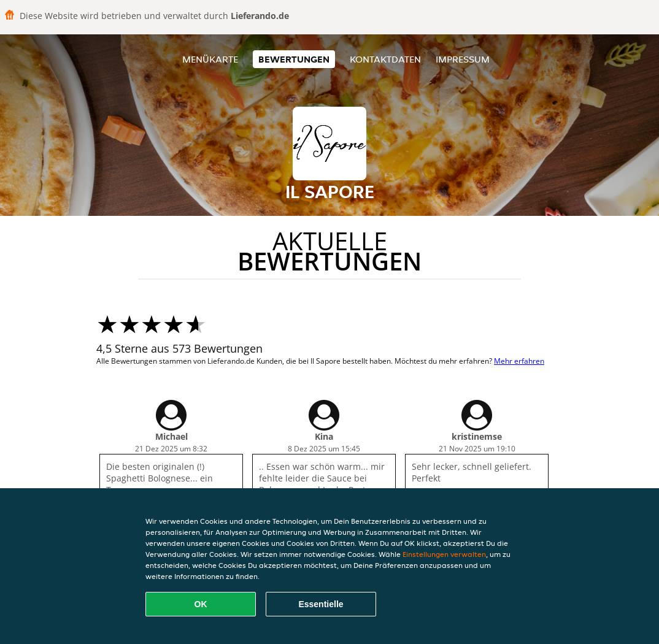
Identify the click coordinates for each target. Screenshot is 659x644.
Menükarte (210, 59)
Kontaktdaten (385, 59)
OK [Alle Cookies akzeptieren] (201, 604)
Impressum (463, 59)
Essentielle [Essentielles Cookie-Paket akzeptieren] (321, 604)
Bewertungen (294, 59)
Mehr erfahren (519, 361)
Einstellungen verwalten (444, 554)
